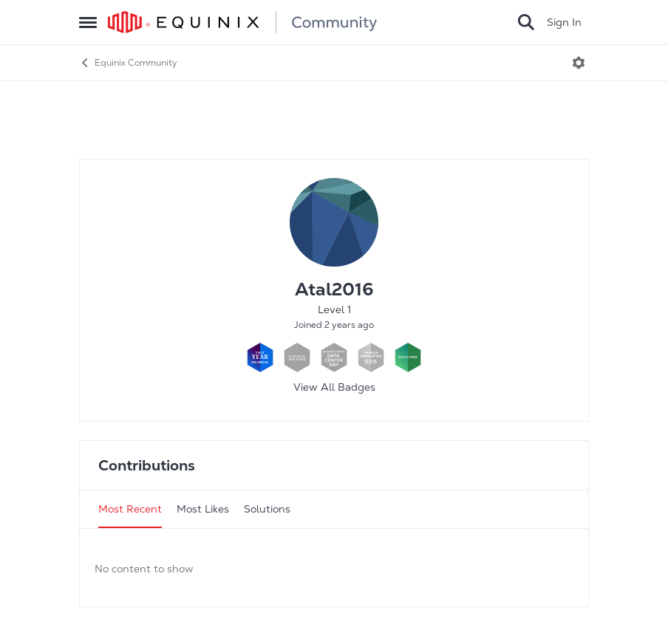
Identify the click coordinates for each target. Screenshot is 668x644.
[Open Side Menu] (88, 22)
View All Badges (334, 387)
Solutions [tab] (267, 509)
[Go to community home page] (242, 22)
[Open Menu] (579, 63)
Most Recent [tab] (130, 509)
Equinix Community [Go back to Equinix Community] (128, 63)
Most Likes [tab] (203, 509)
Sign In (564, 22)
